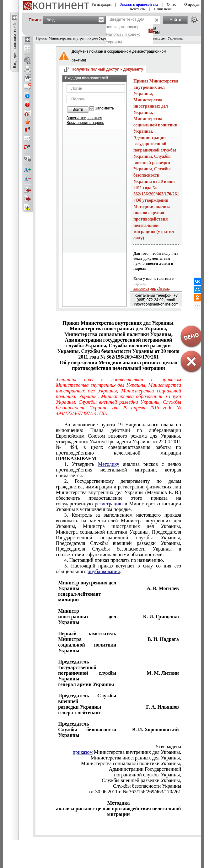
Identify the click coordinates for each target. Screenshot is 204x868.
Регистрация (102, 4)
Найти (175, 20)
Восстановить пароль (85, 123)
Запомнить (105, 108)
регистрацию (109, 504)
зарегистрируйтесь (151, 289)
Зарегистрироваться (84, 118)
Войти (78, 109)
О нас (172, 4)
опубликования (104, 571)
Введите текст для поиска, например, (125, 31)
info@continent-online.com (156, 304)
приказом (83, 752)
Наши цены (163, 9)
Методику (109, 464)
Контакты (138, 9)
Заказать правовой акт (139, 4)
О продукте (193, 4)
